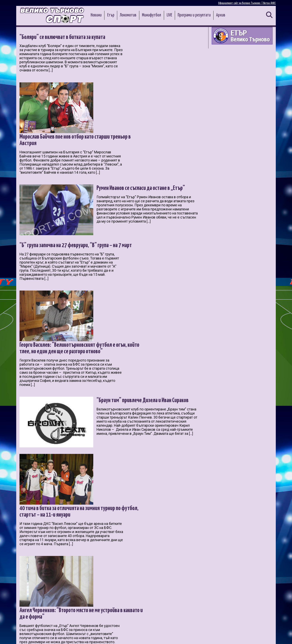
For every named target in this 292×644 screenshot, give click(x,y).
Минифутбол (151, 15)
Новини (96, 15)
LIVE (169, 15)
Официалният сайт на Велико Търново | (241, 3)
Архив (221, 15)
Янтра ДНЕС (269, 3)
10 (89, 595)
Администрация (72, 636)
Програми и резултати (194, 15)
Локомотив (128, 15)
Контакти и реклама (261, 636)
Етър (111, 15)
